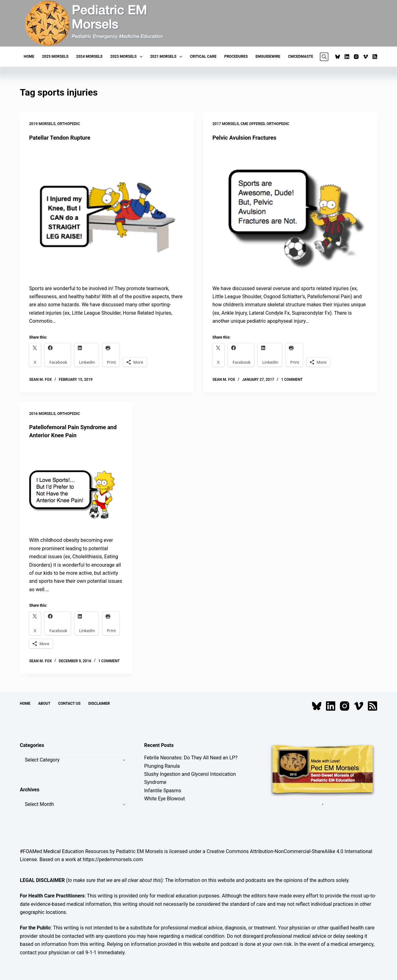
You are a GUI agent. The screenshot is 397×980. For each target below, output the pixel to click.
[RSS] (375, 57)
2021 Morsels (167, 57)
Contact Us (69, 704)
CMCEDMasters (303, 56)
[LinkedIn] (347, 57)
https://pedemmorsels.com (113, 859)
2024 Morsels (89, 56)
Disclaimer (99, 704)
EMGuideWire (268, 56)
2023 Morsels (128, 57)
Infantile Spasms (163, 791)
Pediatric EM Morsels (139, 851)
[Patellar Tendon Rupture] (107, 213)
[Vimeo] (366, 57)
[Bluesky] (338, 57)
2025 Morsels (55, 56)
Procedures (236, 56)
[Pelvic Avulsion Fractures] (290, 213)
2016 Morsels (42, 414)
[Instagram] (356, 57)
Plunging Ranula (162, 766)
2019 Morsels (42, 124)
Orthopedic (69, 124)
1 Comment (292, 380)
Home (29, 56)
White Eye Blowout (165, 799)
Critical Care (203, 56)
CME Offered (253, 124)
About (44, 704)
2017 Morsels (226, 124)
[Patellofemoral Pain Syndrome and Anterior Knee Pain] (76, 488)
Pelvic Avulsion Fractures (248, 137)
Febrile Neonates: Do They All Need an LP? (191, 758)
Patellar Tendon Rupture (63, 137)
